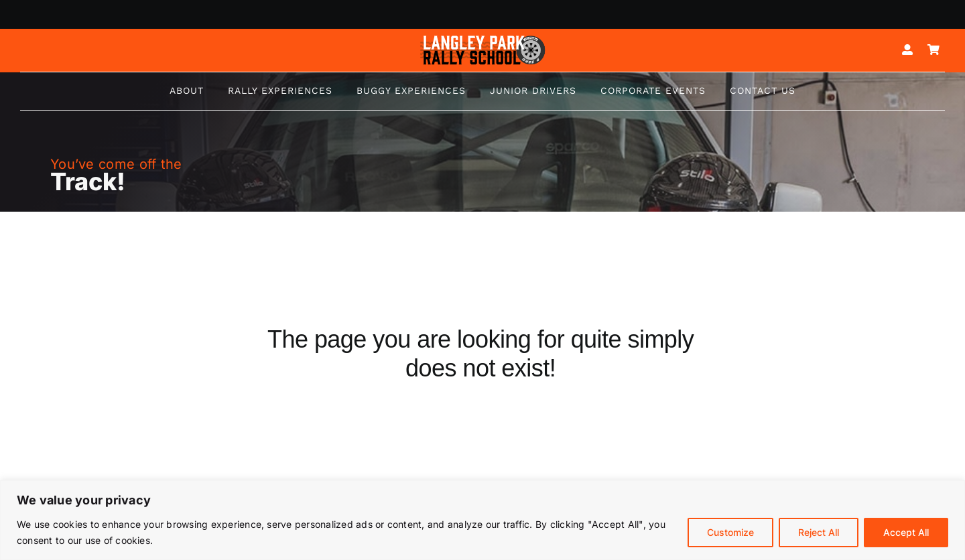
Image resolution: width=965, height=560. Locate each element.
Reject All (819, 532)
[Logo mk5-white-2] (482, 39)
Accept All (906, 532)
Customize (730, 532)
